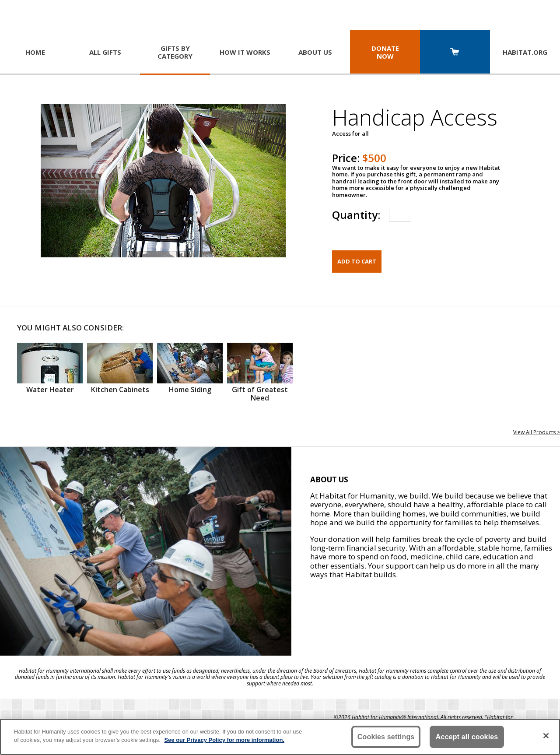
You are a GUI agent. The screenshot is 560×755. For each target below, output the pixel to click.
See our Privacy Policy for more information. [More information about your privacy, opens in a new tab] (224, 740)
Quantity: (356, 215)
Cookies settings (386, 737)
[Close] (546, 736)
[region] (280, 737)
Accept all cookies (467, 737)
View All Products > (537, 432)
